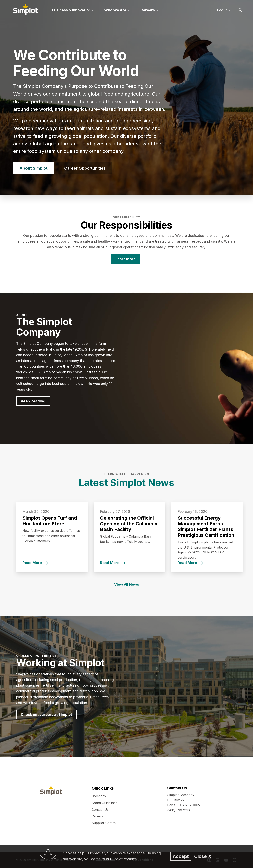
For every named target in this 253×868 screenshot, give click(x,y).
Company (99, 796)
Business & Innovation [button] (71, 10)
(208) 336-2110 (179, 810)
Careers (98, 816)
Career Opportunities (85, 168)
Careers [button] (148, 10)
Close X (203, 856)
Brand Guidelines (104, 803)
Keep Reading (33, 401)
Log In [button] (222, 10)
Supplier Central (104, 823)
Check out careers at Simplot (46, 714)
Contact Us (100, 810)
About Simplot (34, 168)
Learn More (126, 259)
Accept (181, 856)
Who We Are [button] (116, 10)
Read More (32, 563)
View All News (127, 584)
